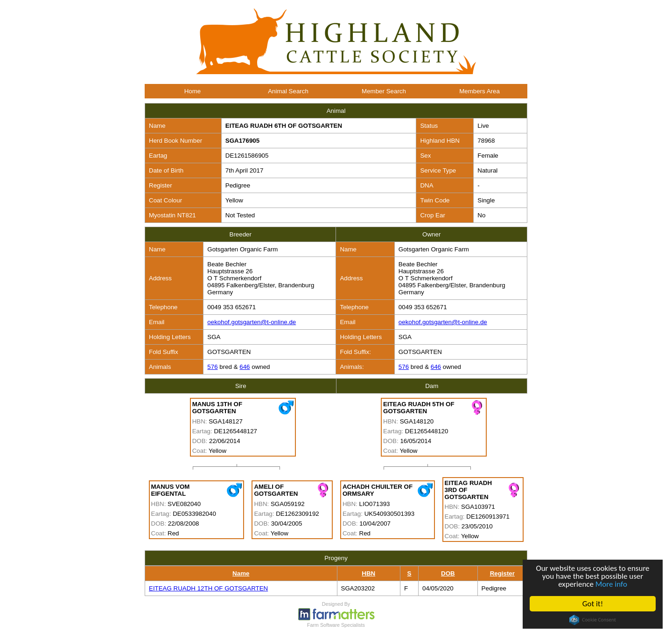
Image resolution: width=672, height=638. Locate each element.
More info (611, 584)
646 (245, 367)
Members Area (479, 91)
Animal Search (288, 91)
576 (212, 367)
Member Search (384, 91)
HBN (368, 573)
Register (502, 573)
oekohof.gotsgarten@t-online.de (252, 322)
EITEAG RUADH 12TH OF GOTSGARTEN (208, 588)
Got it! (593, 604)
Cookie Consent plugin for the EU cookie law (593, 620)
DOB (448, 573)
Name (241, 573)
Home (193, 91)
